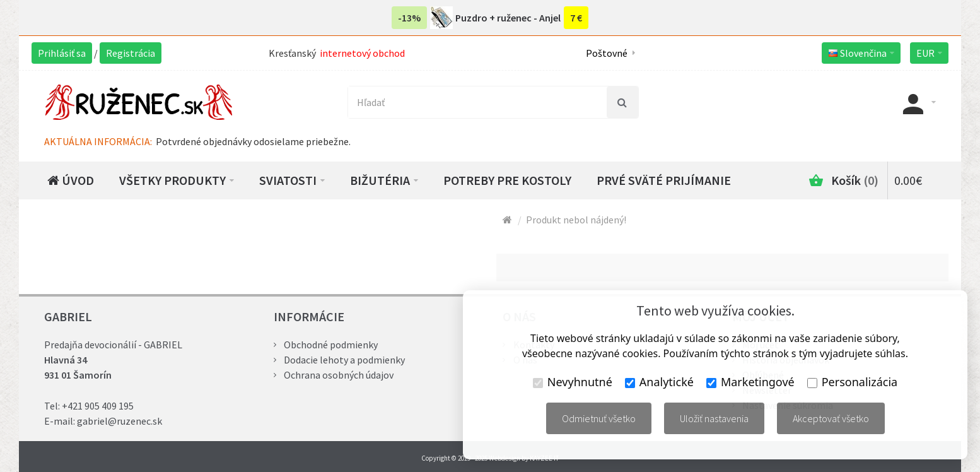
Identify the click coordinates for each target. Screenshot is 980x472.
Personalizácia (852, 382)
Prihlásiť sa (62, 53)
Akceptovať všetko (831, 418)
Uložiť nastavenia (714, 418)
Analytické (659, 382)
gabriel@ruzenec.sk (120, 421)
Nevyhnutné (573, 382)
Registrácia (131, 53)
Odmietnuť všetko (599, 418)
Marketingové (750, 382)
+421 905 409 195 (98, 406)
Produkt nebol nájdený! (576, 220)
